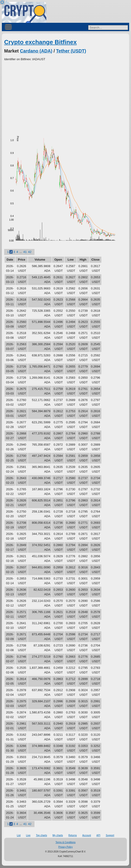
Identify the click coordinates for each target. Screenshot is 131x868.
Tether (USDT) (71, 51)
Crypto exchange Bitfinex (41, 42)
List (19, 835)
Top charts (41, 835)
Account (87, 835)
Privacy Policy (65, 847)
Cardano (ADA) (36, 51)
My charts (58, 835)
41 (25, 252)
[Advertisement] (65, 96)
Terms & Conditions (66, 842)
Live (28, 835)
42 (30, 252)
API (98, 835)
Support (110, 835)
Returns (72, 835)
